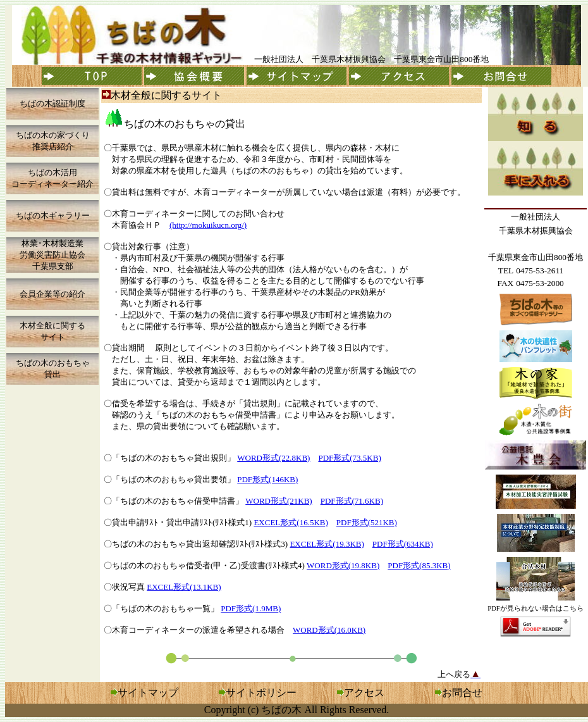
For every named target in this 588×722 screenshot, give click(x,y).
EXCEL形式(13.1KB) (184, 587)
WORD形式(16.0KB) (329, 630)
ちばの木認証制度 (52, 103)
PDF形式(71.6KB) (352, 501)
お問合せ (462, 693)
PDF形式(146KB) (267, 479)
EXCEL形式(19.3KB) (327, 544)
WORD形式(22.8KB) (273, 458)
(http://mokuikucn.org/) (208, 225)
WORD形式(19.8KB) (343, 565)
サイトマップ (148, 693)
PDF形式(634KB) (403, 544)
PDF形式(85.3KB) (419, 565)
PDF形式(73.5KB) (349, 458)
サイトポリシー (261, 693)
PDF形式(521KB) (367, 522)
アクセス (361, 693)
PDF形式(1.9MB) (251, 608)
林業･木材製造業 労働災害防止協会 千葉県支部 (52, 255)
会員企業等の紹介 (52, 294)
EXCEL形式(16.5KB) (291, 522)
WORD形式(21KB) (279, 501)
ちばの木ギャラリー (53, 215)
